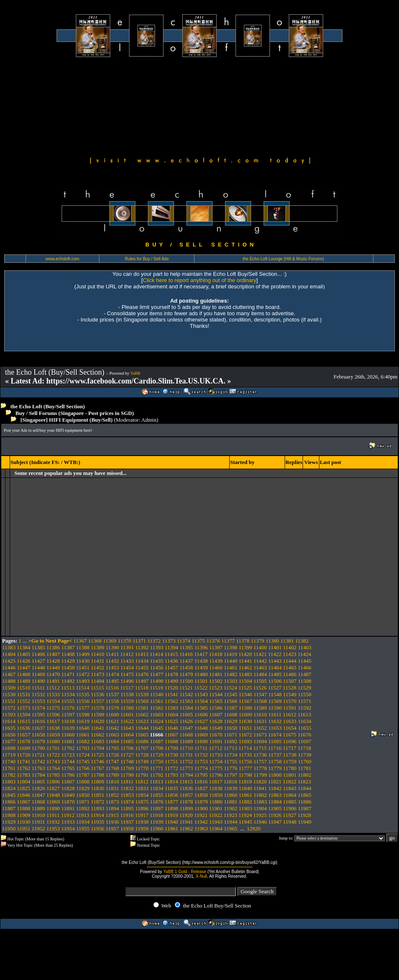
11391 (127, 647)
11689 (186, 741)
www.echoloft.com (62, 259)
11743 (53, 761)
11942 (201, 822)
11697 (305, 741)
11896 (142, 808)
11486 (290, 674)
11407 (53, 654)
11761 (9, 768)
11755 (231, 761)
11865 (305, 795)
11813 (156, 782)
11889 (39, 808)
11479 (186, 674)
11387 (68, 647)
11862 (260, 795)
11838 (216, 788)
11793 (171, 775)
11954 (68, 828)
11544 (216, 694)
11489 (23, 681)
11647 (186, 728)
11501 (201, 681)
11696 (290, 741)
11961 (171, 828)
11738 (290, 755)
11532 (39, 694)
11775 (216, 768)
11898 (171, 808)
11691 (216, 741)
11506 (275, 681)
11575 (53, 708)
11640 (83, 728)
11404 (9, 654)
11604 (171, 714)
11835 (171, 788)
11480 (201, 674)
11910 (39, 815)
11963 (201, 828)
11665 (142, 735)
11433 (127, 661)
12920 (254, 828)
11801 (290, 775)
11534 (68, 694)
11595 (39, 714)
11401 (275, 647)
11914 (97, 815)
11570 (290, 701)
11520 (171, 688)
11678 (23, 741)
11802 (305, 775)
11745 (83, 761)
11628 (216, 721)
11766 (83, 768)
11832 (127, 788)
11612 (290, 714)
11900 (201, 808)
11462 (246, 668)
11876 (157, 802)
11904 (260, 808)
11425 (9, 661)
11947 (275, 822)
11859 (216, 795)
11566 (231, 701)
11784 (39, 775)
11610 (260, 714)
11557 (98, 701)
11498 (157, 681)
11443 (275, 661)
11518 (142, 688)
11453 (112, 668)
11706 (127, 748)
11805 (39, 782)
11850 (83, 795)
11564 (201, 701)
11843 (290, 788)
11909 (23, 815)
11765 (68, 768)
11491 (53, 681)
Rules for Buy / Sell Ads (147, 259)
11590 (275, 708)
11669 (201, 735)
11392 (142, 647)
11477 (157, 674)
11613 (304, 714)
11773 (186, 768)
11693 (246, 741)
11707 (142, 748)
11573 (23, 708)
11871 (83, 802)
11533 (53, 694)
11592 (305, 708)
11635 (9, 728)
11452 (98, 668)
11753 (201, 761)
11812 (142, 782)
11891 (68, 808)
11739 (305, 755)
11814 (171, 782)
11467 (9, 674)
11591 (290, 708)
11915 (112, 815)
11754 (216, 761)
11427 (39, 661)
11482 (231, 674)
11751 (171, 761)
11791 (142, 775)
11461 (231, 668)
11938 (142, 822)
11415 (171, 654)
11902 (231, 808)
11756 (246, 761)
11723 (68, 755)
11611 (275, 714)
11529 (304, 688)
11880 (216, 802)
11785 (53, 775)
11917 (142, 815)
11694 (260, 741)
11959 (142, 828)
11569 (275, 701)
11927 (290, 815)
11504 (246, 681)
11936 (112, 822)
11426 (23, 661)
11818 (231, 782)
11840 (246, 788)
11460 (216, 668)
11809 (98, 782)
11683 (98, 741)
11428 (53, 661)
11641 (98, 728)
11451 (83, 668)
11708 (157, 748)
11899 (186, 808)
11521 (186, 688)
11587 (231, 708)
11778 (260, 768)
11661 (83, 735)
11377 (228, 641)
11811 (127, 782)
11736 (260, 755)
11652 (260, 728)
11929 (9, 822)
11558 (112, 701)
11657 (23, 735)
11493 (83, 681)
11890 (53, 808)
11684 (112, 741)
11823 (304, 782)
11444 (290, 661)
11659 (53, 735)
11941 (186, 822)
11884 (275, 802)
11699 (23, 748)
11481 (216, 674)
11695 (275, 741)
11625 (171, 721)
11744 (68, 761)
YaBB (135, 373)
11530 (9, 694)
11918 (156, 815)
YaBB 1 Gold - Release (185, 872)
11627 (201, 721)
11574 (39, 708)
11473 (98, 674)
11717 (290, 748)
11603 (157, 714)
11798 (246, 775)
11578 (98, 708)
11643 (127, 728)
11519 (156, 688)
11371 (139, 641)
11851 (98, 795)
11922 (215, 815)
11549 (290, 694)
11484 (260, 674)
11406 (39, 654)
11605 (186, 714)
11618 (68, 721)
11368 (95, 641)
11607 (216, 714)
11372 (154, 641)
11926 (275, 815)
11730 (171, 755)
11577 (83, 708)
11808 (83, 782)
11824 (9, 788)
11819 (245, 782)
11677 (9, 741)
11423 (290, 654)
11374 (184, 641)
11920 (186, 815)
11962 (186, 828)
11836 (186, 788)
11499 (171, 681)
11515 (97, 688)
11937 (127, 822)
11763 (39, 768)
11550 (305, 694)
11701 (53, 748)
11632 (275, 721)
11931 (39, 822)
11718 (304, 748)
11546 (246, 694)
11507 (290, 681)
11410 (98, 654)
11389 (98, 647)
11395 (186, 647)
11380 (272, 641)
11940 (171, 822)
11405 (23, 654)
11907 (305, 808)
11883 (260, 802)
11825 (23, 788)
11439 (216, 661)
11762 (23, 768)
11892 (83, 808)
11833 (142, 788)
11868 (39, 802)
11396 (201, 647)
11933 (68, 822)
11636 (23, 728)
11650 (231, 728)
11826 (39, 788)
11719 (9, 755)
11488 (9, 681)
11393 (157, 647)
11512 (53, 688)
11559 (127, 701)
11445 (305, 661)
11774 (201, 768)
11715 (260, 748)
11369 (110, 641)
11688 (171, 741)
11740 (9, 761)
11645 (157, 728)
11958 (127, 828)
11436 (171, 661)
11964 (216, 828)
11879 (201, 802)
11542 (186, 694)
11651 (246, 728)
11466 (305, 668)
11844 (305, 788)
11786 (68, 775)
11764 (53, 768)
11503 (231, 681)
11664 (127, 735)
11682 (83, 741)
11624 (157, 721)
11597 (68, 714)
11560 (142, 701)
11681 (68, 741)
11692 (231, 741)
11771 (157, 768)
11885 (290, 802)
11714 (245, 748)
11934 (83, 822)
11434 (142, 661)
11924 (245, 815)
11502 (216, 681)
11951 (23, 828)
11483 (246, 674)
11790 (127, 775)
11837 (201, 788)
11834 (157, 788)
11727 (127, 755)
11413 (142, 654)
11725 (98, 755)
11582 (157, 708)
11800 (275, 775)
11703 (83, 748)
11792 (157, 775)
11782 (9, 775)
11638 (53, 728)
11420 (245, 654)
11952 (39, 828)
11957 (112, 828)
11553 (39, 701)
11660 (68, 735)
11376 (213, 641)
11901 (216, 808)
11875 (142, 802)
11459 (201, 668)
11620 (98, 721)
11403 (305, 647)
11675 (290, 735)
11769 (127, 768)
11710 (186, 748)
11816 (201, 782)
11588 (246, 708)
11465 (290, 668)
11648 (201, 728)
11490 (39, 681)
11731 (186, 755)
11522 (201, 688)
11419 (231, 654)
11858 (201, 795)
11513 (68, 688)
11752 (186, 761)
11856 (171, 795)
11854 (142, 795)
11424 (304, 654)
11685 (127, 741)
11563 (186, 701)
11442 (260, 661)
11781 (305, 768)
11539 (142, 694)
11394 (171, 647)
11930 (23, 822)
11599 (98, 714)
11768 (112, 768)
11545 (231, 694)
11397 (216, 647)
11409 (83, 654)
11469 (39, 674)
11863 (275, 795)
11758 (275, 761)
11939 (157, 822)
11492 (68, 681)
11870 (68, 802)
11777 (246, 768)
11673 (260, 735)
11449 (53, 668)
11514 (83, 688)
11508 (305, 681)
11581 (142, 708)
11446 (9, 668)
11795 (201, 775)
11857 (186, 795)
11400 (260, 647)
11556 (83, 701)
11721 (39, 755)
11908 (9, 815)
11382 (302, 641)
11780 (290, 768)
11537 (112, 694)
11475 (127, 674)
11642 (112, 728)
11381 (287, 641)
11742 (39, 761)
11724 (83, 755)
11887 (9, 808)
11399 (246, 647)
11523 (215, 688)
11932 (53, 822)
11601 (127, 714)
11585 (201, 708)
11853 (127, 795)
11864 (290, 795)
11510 (23, 688)
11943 (216, 822)
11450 (68, 668)
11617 (53, 721)
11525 (245, 688)
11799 (260, 775)
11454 (127, 668)
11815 (186, 782)
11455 (142, 668)
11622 (127, 721)
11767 (98, 768)
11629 (231, 721)
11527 (275, 688)
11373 (169, 641)
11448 (39, 668)
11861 (246, 795)
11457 (171, 668)
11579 (112, 708)
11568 (260, 701)
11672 (245, 735)
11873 (112, 802)
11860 (231, 795)
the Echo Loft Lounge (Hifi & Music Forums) (283, 259)
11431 (98, 661)
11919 (171, 815)
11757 (260, 761)
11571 (305, 701)
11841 (260, 788)
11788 (98, 775)
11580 (127, 708)
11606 (201, 714)
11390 (112, 647)
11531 (23, 694)
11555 (68, 701)
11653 (275, 728)
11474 (112, 674)
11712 (215, 748)
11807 (68, 782)
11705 (112, 748)
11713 (231, 748)
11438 (201, 661)
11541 (171, 694)
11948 (290, 822)
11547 (260, 694)
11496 (127, 681)
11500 (186, 681)
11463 (260, 668)
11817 (215, 782)
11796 (216, 775)
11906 (290, 808)
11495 (112, 681)
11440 (231, 661)
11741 (23, 761)
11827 (53, 788)
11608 (231, 714)
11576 (68, 708)
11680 (53, 741)
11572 (9, 708)
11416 (186, 654)
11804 (23, 782)
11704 (98, 748)
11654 (290, 728)
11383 (9, 647)
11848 (53, 795)
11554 (53, 701)
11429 (68, 661)
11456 (157, 668)
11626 (186, 721)
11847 (39, 795)
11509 (9, 688)
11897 (157, 808)
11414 (156, 654)
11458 (186, 668)
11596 (53, 714)
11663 (112, 735)
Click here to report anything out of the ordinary (200, 280)
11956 (98, 828)
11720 (23, 755)
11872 (98, 802)
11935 (98, 822)
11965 (231, 828)
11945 (246, 822)
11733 (216, 755)
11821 (275, 782)
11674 (275, 735)
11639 (68, 728)
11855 (157, 795)
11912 (68, 815)
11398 (231, 647)
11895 (127, 808)
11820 (260, 782)
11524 (231, 688)
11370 (124, 641)
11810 (112, 782)
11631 (260, 721)
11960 (157, 828)
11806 (53, 782)
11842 (275, 788)
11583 (171, 708)
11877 (171, 802)
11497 (142, 681)
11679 (39, 741)
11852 (112, 795)
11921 (201, 815)
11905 (275, 808)
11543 (201, 694)
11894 (112, 808)
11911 (53, 815)
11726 (112, 755)
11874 (127, 802)
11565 (216, 701)
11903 (246, 808)
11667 (171, 735)
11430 (83, 661)
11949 (305, 822)
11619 (83, 721)
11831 (112, 788)
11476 (142, 674)
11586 (216, 708)
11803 (9, 782)
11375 (198, 641)
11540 (157, 694)
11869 (53, 802)
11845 (9, 795)
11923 (231, 815)
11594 (23, 714)
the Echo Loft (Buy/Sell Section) (48, 406)
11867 (23, 802)
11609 (246, 714)
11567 (246, 701)
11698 (9, 748)
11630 (246, 721)
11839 (231, 788)
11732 (201, 755)
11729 (157, 755)
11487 (305, 674)
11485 (275, 674)
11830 (98, 788)
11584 (186, 708)
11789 (112, 775)
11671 (231, 735)
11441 (246, 661)
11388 (83, 647)
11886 (305, 802)
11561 (157, 701)
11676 (304, 735)
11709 (171, 748)
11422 (275, 654)
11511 (39, 688)
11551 (9, 701)
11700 (39, 748)
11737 (275, 755)
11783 (23, 775)
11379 (257, 641)
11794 (186, 775)
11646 (171, 728)
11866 (9, 802)
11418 (215, 654)
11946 (260, 822)
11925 (260, 815)
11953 (53, 828)
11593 (9, 714)
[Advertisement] (79, 106)
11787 (83, 775)
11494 (98, 681)
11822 (290, 782)
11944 (231, 822)
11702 (68, 748)
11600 (112, 714)
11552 (23, 701)
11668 (186, 735)
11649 (216, 728)
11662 (98, 735)
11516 (112, 688)
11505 (260, 681)
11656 (9, 735)
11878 (186, 802)
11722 (53, 755)
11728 (142, 755)
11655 (305, 728)
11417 (201, 654)
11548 (275, 694)
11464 (275, 668)
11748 (127, 761)
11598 (83, 714)
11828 (68, 788)
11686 (142, 741)
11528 (290, 688)
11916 (127, 815)
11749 (142, 761)
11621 (112, 721)
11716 (275, 748)
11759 (290, 761)
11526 (260, 688)
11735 (246, 755)
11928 (304, 815)
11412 (127, 654)
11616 (39, 721)
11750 (157, 761)
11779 (275, 768)
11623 (142, 721)
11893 (98, 808)
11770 (142, 768)
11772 (171, 768)
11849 (68, 795)
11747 (112, 761)
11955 (83, 828)
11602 (142, 714)
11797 (231, 775)
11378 (243, 641)
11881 (231, 802)
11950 (9, 828)
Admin (149, 420)
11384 (23, 647)
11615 (23, 721)
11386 (53, 647)
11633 (290, 721)
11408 (68, 654)
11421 (260, 654)
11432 (112, 661)
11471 (68, 674)
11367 (80, 641)
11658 (39, 735)
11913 (83, 815)
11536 (98, 694)
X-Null (201, 876)
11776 (231, 768)
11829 (83, 788)
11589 (260, 708)
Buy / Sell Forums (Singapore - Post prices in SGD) (75, 413)
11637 (39, 728)
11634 (305, 721)
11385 (39, 647)
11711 (201, 748)
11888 (23, 808)
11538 (127, 694)
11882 (246, 802)
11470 (53, 674)
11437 (186, 661)
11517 (127, 688)
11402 (290, 647)
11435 (157, 661)
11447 (23, 668)
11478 (171, 674)
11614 (9, 721)
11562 (171, 701)
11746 (98, 761)
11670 (216, 735)
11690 (201, 741)
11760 (305, 761)
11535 (83, 694)
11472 (83, 674)
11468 (23, 674)
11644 (142, 728)
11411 (112, 654)
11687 (157, 741)
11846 (23, 795)
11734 (231, 755)
